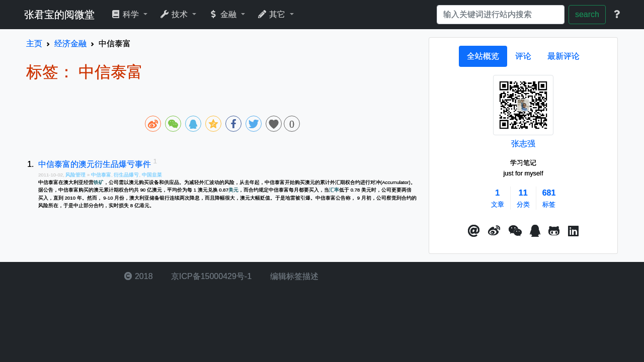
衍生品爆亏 (126, 175)
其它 (272, 14)
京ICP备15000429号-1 (211, 276)
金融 (224, 14)
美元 (233, 190)
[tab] (483, 56)
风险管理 (76, 175)
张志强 (523, 144)
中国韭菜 (152, 175)
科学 (126, 14)
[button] (474, 231)
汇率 (334, 190)
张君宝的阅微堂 (59, 15)
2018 (138, 276)
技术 (175, 14)
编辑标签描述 (293, 276)
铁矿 (99, 182)
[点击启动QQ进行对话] (535, 231)
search (587, 14)
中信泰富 (101, 175)
